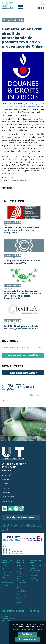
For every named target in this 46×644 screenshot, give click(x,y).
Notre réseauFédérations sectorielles (21, 588)
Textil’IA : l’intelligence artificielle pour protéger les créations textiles (22, 327)
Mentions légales (10, 497)
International (35, 575)
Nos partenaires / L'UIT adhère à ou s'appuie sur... (21, 599)
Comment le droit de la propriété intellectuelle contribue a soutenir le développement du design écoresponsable (22, 295)
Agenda (5, 480)
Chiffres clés (5, 576)
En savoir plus (28, 639)
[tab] (23, 348)
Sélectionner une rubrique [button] (16, 347)
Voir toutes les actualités (23, 355)
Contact (6, 488)
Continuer (28, 634)
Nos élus (20, 568)
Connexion (7, 501)
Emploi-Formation (34, 579)
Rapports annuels (6, 615)
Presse (5, 484)
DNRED (29, 125)
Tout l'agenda (36, 395)
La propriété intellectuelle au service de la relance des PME (22, 262)
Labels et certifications (7, 581)
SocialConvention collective (35, 570)
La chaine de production (7, 570)
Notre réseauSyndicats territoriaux (21, 579)
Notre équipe (19, 572)
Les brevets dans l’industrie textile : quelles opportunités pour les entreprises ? (22, 230)
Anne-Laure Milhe (18, 180)
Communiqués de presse (7, 620)
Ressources (7, 624)
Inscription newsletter (23, 373)
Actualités (7, 475)
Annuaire (6, 492)
